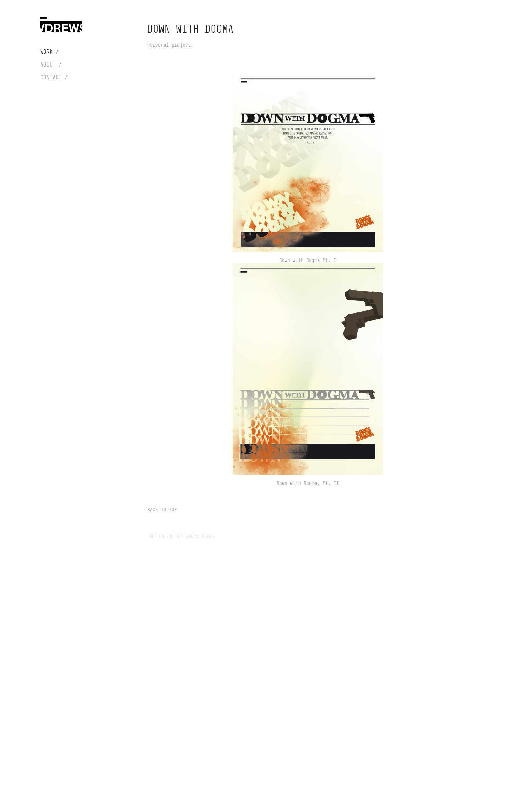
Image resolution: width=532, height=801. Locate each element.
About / (51, 64)
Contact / (54, 77)
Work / (50, 52)
